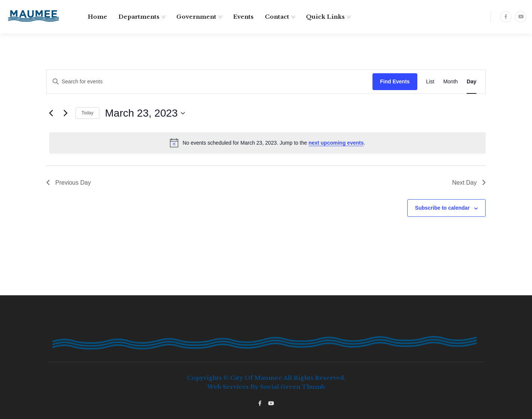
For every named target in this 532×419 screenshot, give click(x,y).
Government (196, 17)
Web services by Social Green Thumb (266, 387)
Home (98, 17)
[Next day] (65, 113)
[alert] (267, 143)
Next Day (469, 183)
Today (87, 113)
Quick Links (325, 17)
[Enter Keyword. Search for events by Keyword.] (210, 82)
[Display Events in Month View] (450, 82)
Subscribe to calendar (442, 208)
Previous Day (69, 183)
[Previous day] (51, 113)
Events (243, 17)
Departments (139, 17)
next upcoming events (336, 143)
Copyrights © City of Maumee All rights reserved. (266, 378)
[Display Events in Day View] (471, 82)
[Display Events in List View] (430, 82)
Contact (277, 17)
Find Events (395, 81)
